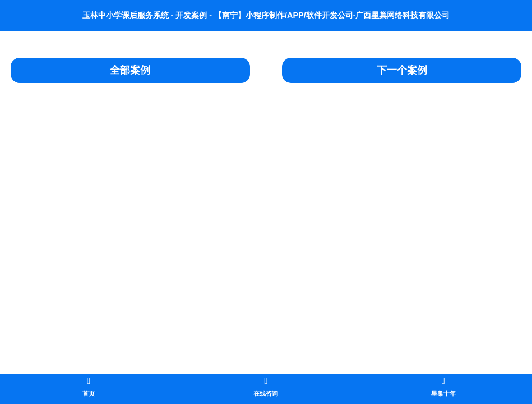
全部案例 (130, 70)
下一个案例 (402, 70)
